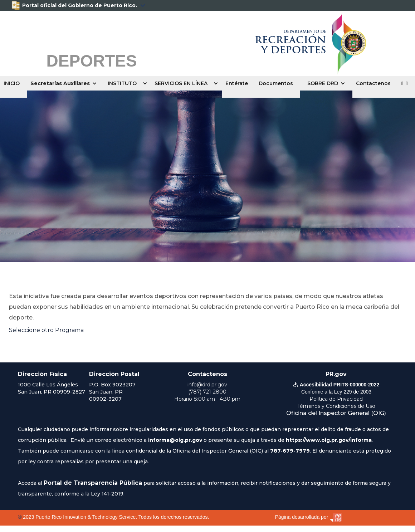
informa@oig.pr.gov (175, 440)
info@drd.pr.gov (207, 385)
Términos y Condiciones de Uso (336, 406)
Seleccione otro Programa (46, 330)
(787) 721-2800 (207, 392)
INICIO (12, 83)
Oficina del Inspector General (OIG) (336, 413)
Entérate (237, 83)
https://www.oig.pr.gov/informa (329, 440)
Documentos (276, 83)
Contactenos (373, 83)
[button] (65, 83)
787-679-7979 (290, 451)
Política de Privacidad (336, 399)
